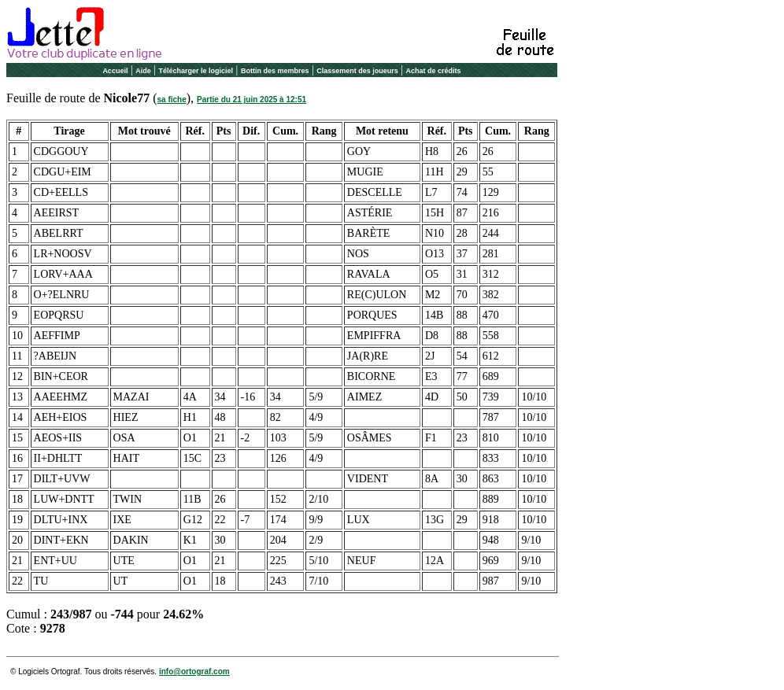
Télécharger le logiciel (196, 71)
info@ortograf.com (194, 672)
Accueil (115, 71)
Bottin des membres (275, 71)
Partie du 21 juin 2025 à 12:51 (251, 100)
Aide (143, 71)
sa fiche (172, 100)
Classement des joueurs (357, 71)
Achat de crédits (434, 71)
